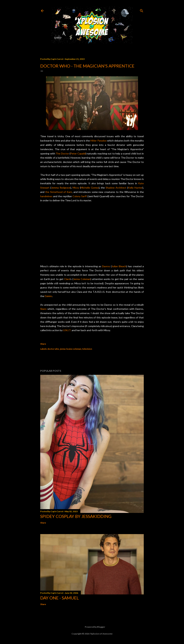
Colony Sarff (80, 196)
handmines (46, 196)
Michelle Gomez (90, 188)
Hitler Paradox (98, 141)
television (87, 349)
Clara (67, 279)
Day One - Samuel (60, 598)
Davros (106, 266)
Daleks (49, 296)
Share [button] (43, 344)
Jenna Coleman (82, 279)
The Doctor (62, 153)
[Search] (142, 10)
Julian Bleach (119, 266)
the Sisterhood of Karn (59, 192)
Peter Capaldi (78, 153)
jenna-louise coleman (71, 349)
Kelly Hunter (135, 188)
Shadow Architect (116, 188)
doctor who (53, 349)
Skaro (43, 309)
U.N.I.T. (67, 330)
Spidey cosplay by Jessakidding (76, 516)
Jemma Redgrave (61, 188)
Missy (76, 188)
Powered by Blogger (92, 627)
